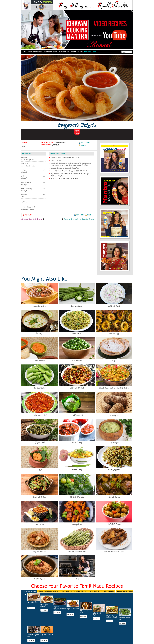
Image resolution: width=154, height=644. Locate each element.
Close (132, 11)
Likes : (89, 215)
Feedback (27, 215)
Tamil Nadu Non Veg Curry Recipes (102, 591)
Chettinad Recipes (29, 591)
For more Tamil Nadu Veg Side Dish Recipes (78, 219)
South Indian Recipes (36, 52)
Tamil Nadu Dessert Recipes (48, 591)
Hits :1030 (79, 215)
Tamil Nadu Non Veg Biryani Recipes (74, 591)
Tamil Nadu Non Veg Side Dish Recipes (130, 591)
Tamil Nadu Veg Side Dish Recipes (71, 52)
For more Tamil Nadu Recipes (33, 219)
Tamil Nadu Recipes (51, 52)
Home (25, 52)
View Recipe (31, 608)
